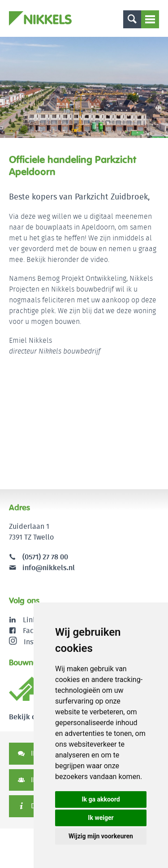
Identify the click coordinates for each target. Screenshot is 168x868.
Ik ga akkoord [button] (101, 799)
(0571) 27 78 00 (45, 557)
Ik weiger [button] (101, 818)
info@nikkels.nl (42, 568)
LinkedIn (37, 620)
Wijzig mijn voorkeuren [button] (101, 836)
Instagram (33, 642)
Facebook (38, 631)
